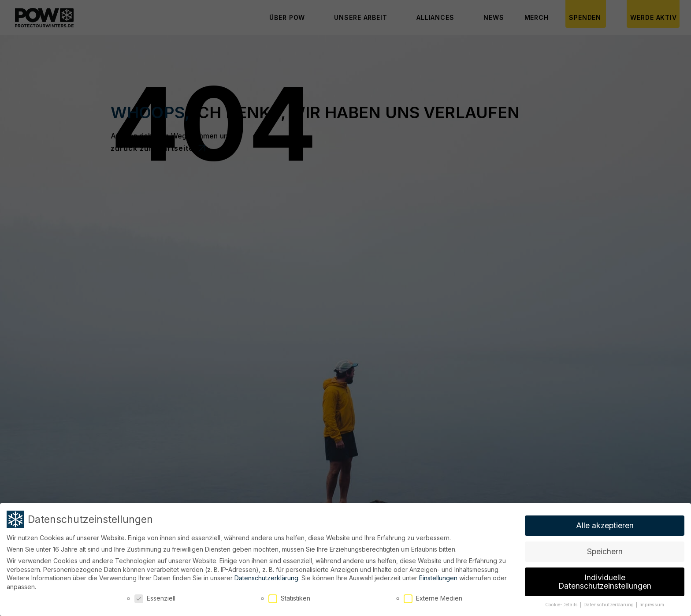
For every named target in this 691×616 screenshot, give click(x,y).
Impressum (652, 603)
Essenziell (155, 596)
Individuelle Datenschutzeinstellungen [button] (605, 580)
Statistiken (289, 596)
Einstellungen (438, 576)
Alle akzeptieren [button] (605, 524)
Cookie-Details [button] (562, 603)
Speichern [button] (605, 550)
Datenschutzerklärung (266, 576)
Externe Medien (433, 596)
